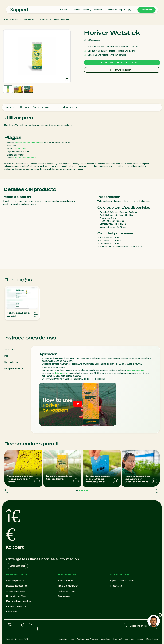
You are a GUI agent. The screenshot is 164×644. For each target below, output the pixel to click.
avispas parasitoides (136, 370)
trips (33, 143)
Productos (65, 10)
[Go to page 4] (85, 490)
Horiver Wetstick (62, 20)
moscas (40, 143)
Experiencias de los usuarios (123, 581)
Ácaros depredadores (16, 581)
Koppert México (11, 20)
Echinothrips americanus (25, 158)
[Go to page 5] (87, 490)
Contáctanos (147, 10)
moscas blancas (22, 143)
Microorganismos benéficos (19, 601)
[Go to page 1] (77, 490)
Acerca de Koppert (116, 10)
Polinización (11, 612)
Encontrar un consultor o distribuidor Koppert (122, 63)
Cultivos (76, 10)
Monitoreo (44, 20)
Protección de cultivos (16, 606)
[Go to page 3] (82, 490)
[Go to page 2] (79, 490)
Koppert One (116, 586)
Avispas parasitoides (16, 591)
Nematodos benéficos (16, 596)
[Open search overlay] (130, 10)
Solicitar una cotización (122, 70)
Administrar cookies (66, 639)
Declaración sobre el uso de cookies (128, 639)
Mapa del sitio (152, 639)
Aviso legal (106, 639)
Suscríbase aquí (18, 566)
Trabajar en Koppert (67, 591)
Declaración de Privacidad (88, 639)
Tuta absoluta (20, 149)
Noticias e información (68, 586)
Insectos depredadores (17, 586)
